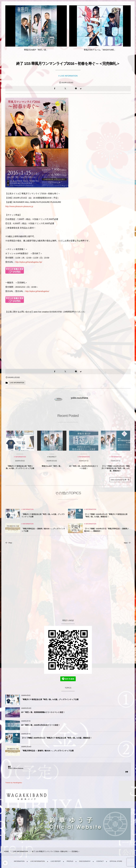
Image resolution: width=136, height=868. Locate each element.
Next (127, 543)
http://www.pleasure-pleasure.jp (19, 206)
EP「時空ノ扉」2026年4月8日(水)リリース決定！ (41, 725)
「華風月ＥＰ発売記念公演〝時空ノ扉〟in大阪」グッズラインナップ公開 (50, 699)
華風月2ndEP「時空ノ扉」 (36, 50)
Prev (9, 543)
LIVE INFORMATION (69, 76)
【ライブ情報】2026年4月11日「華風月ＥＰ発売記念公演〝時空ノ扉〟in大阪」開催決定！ (57, 738)
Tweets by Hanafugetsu (14, 783)
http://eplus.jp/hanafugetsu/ (37, 291)
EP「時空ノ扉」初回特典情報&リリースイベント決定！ (43, 712)
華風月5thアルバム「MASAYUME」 (100, 50)
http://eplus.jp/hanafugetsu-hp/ (29, 262)
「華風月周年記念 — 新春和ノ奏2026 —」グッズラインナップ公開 (47, 751)
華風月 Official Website (16, 768)
